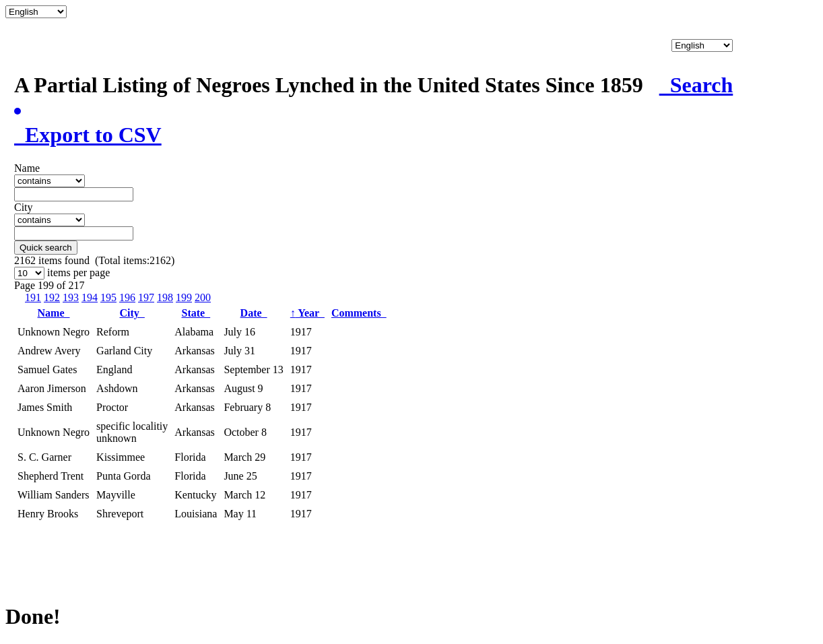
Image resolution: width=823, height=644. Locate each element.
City (132, 313)
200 (203, 297)
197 (146, 297)
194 (90, 297)
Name (54, 313)
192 (52, 297)
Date (254, 313)
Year (307, 313)
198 (165, 297)
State (196, 313)
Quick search (46, 248)
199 (184, 297)
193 (71, 297)
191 (33, 297)
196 (127, 297)
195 (108, 297)
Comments (359, 313)
